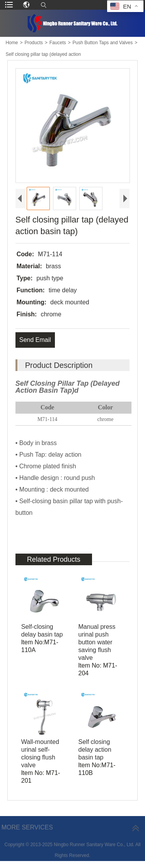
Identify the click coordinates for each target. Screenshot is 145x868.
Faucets (58, 43)
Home (12, 43)
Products (33, 43)
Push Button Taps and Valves (102, 43)
